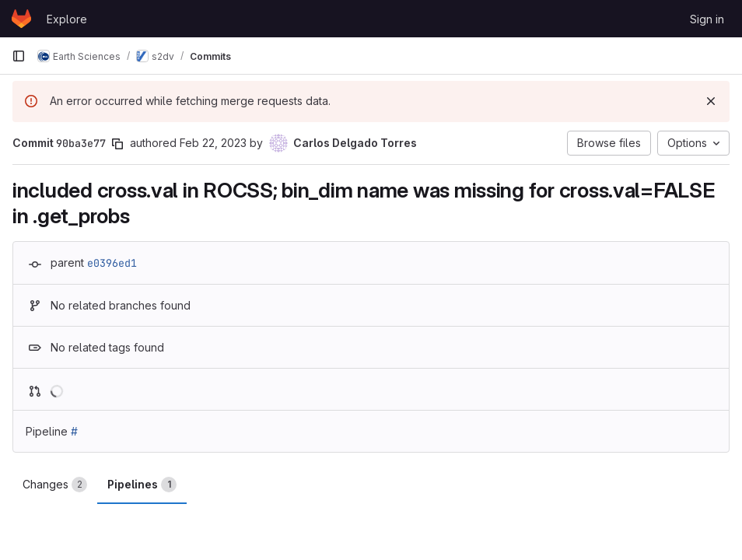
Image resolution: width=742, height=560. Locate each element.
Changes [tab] (55, 485)
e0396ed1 (112, 263)
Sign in (707, 19)
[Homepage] (21, 19)
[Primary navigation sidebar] (19, 56)
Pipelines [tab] (142, 485)
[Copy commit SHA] (117, 144)
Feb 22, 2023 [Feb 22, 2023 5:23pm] (213, 143)
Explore (67, 19)
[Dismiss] (711, 101)
